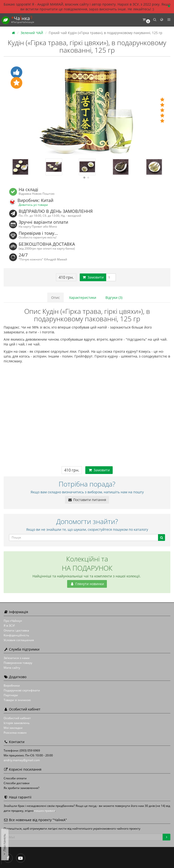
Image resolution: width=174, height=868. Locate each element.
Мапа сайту (12, 668)
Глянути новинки (87, 584)
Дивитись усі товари (33, 205)
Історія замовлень (17, 723)
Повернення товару (18, 663)
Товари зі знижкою (17, 700)
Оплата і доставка (16, 630)
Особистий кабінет (17, 718)
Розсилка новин (15, 733)
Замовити (93, 277)
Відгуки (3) (114, 298)
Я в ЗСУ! (9, 626)
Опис (55, 298)
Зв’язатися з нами (17, 658)
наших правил (45, 811)
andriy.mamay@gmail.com (22, 760)
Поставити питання (87, 500)
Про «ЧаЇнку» (13, 621)
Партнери (11, 695)
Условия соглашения (19, 640)
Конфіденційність (16, 635)
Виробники (12, 685)
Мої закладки (13, 728)
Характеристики (83, 298)
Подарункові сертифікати (22, 690)
